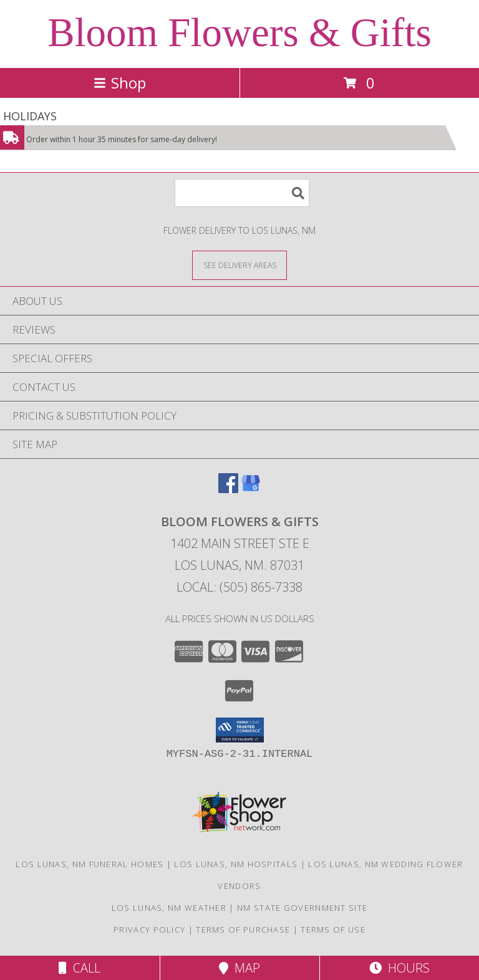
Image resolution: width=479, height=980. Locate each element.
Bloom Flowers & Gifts (239, 32)
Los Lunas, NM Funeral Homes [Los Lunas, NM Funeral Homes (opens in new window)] (90, 864)
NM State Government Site (302, 908)
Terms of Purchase (243, 930)
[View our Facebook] (228, 489)
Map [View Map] (239, 968)
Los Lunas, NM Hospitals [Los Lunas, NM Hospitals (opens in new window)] (236, 864)
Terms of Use (333, 930)
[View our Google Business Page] (251, 489)
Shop (120, 83)
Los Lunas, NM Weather (169, 908)
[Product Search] (242, 193)
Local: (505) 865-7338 (239, 587)
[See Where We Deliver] (239, 265)
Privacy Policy (149, 930)
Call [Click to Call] (80, 968)
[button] (240, 730)
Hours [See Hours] (399, 968)
